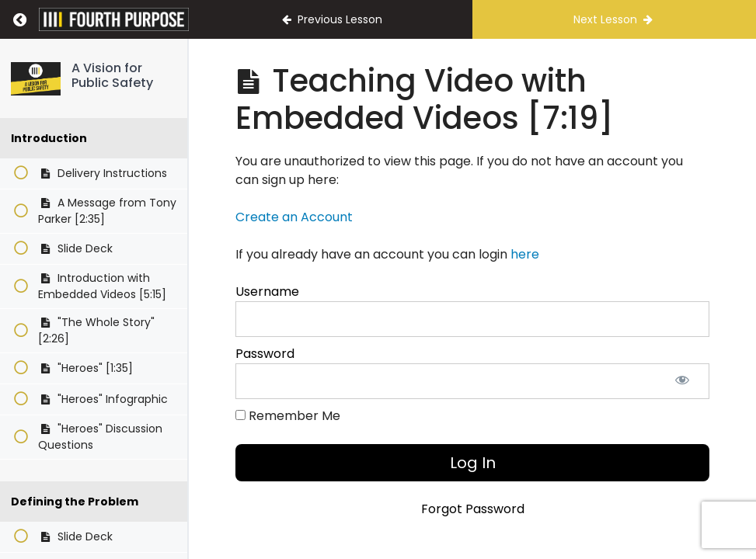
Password (265, 354)
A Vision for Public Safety (112, 75)
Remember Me (288, 416)
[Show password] (682, 381)
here (525, 254)
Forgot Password (473, 509)
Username (267, 292)
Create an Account (294, 217)
